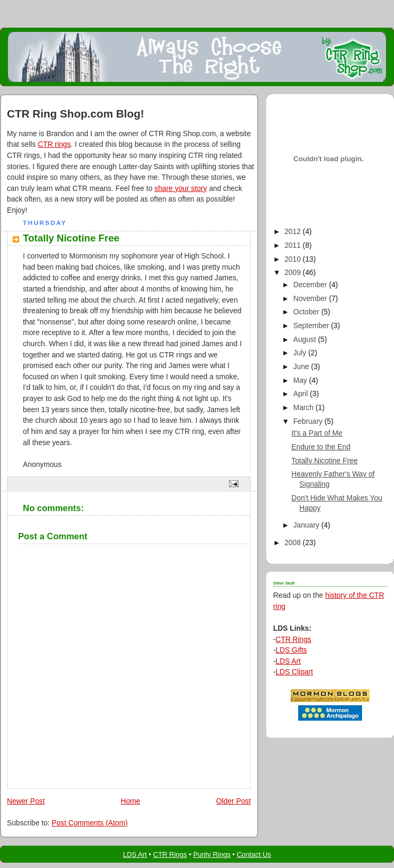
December (311, 285)
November (311, 299)
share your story (180, 189)
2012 (293, 232)
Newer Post (26, 801)
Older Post (233, 801)
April (302, 394)
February (309, 422)
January (307, 525)
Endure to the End (321, 447)
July (301, 353)
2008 (293, 543)
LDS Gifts (292, 650)
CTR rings (54, 144)
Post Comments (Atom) (90, 823)
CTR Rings (294, 640)
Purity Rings (212, 854)
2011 (293, 245)
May (301, 381)
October (307, 312)
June (302, 367)
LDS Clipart (294, 672)
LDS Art (288, 661)
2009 (293, 273)
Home (131, 801)
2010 (293, 259)
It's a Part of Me (317, 433)
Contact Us (254, 854)
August (306, 340)
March (305, 408)
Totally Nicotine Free (324, 461)
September (312, 326)
